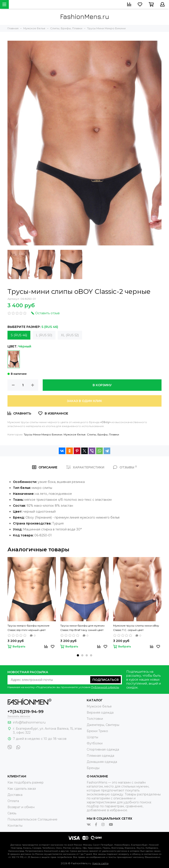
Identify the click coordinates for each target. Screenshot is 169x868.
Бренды (93, 768)
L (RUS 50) (44, 335)
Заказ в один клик (84, 401)
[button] (78, 655)
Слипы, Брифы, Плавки (103, 434)
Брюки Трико (97, 731)
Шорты (92, 737)
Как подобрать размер (26, 782)
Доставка (15, 795)
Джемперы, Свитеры (103, 725)
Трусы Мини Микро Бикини (43, 434)
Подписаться (106, 680)
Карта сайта (100, 863)
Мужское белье (75, 434)
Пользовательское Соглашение (32, 819)
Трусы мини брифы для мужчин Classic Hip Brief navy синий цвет (82, 628)
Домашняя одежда (102, 762)
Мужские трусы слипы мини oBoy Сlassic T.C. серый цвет (136, 628)
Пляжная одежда (100, 756)
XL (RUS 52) (70, 335)
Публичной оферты (105, 687)
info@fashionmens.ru (29, 722)
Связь (12, 813)
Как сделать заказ (22, 789)
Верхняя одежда (100, 713)
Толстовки (95, 719)
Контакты (15, 826)
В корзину (102, 385)
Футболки (95, 743)
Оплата (13, 801)
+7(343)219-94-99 (26, 712)
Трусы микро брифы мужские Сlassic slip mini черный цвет (28, 628)
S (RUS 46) (19, 335)
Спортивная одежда (103, 749)
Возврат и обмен (21, 807)
